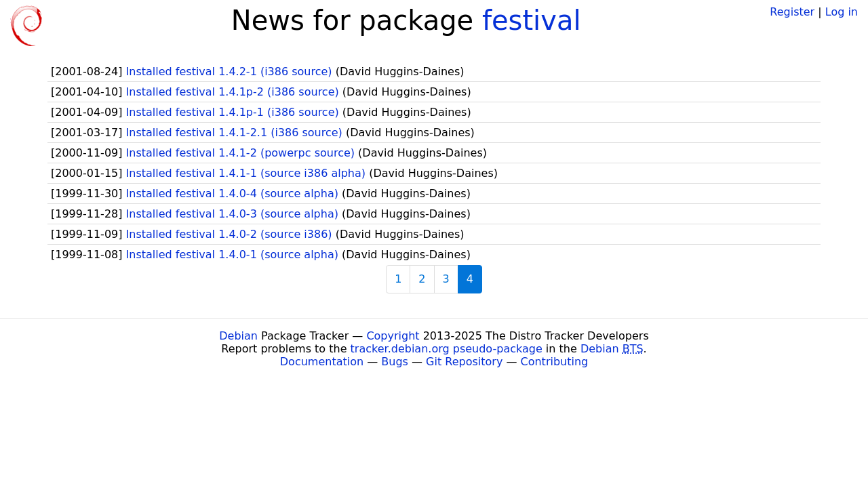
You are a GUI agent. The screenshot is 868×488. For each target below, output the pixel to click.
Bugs (395, 362)
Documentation (322, 362)
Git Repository (464, 362)
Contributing (555, 362)
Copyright (393, 336)
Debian (238, 336)
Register (792, 12)
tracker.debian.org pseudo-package (447, 349)
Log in (842, 12)
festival (532, 20)
